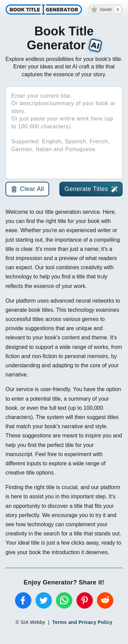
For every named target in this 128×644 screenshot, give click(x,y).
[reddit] (105, 600)
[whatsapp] (64, 600)
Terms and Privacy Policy (82, 622)
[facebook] (23, 600)
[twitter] (44, 600)
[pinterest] (85, 600)
